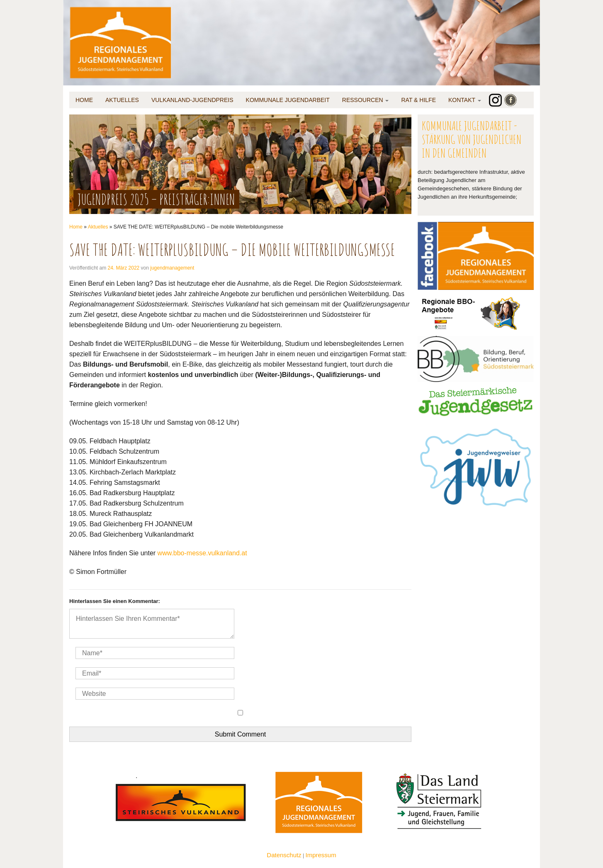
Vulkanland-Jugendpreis (192, 100)
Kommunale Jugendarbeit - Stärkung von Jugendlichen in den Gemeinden (472, 139)
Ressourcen (366, 100)
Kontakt (465, 100)
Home (84, 100)
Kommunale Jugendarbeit (288, 100)
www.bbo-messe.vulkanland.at (202, 553)
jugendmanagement (172, 268)
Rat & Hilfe (418, 100)
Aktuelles (122, 100)
